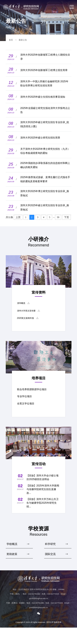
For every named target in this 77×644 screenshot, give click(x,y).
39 (58, 229)
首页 (11, 40)
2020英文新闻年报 (27, 332)
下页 (67, 229)
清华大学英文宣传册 (28, 324)
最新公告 (24, 40)
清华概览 (22, 316)
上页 (18, 229)
